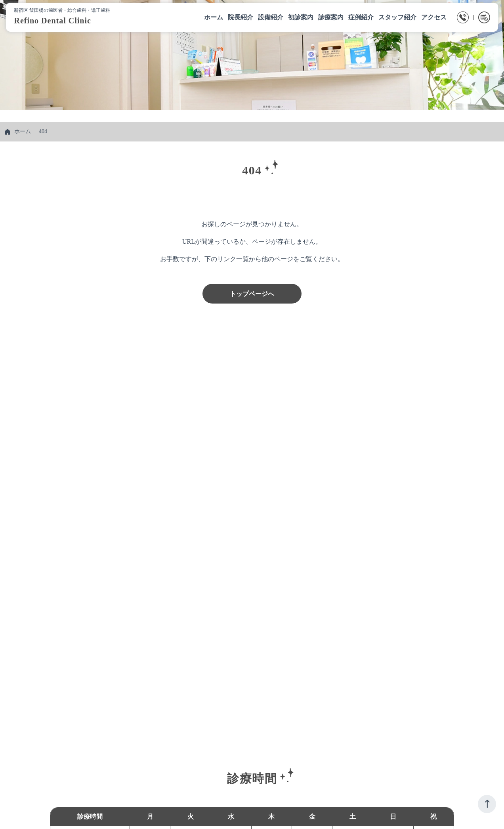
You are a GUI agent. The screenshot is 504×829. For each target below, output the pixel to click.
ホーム (23, 131)
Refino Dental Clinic (54, 21)
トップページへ (252, 294)
